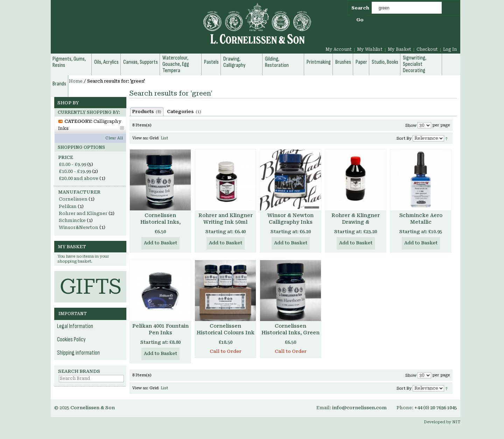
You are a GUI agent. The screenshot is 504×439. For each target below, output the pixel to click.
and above (79, 178)
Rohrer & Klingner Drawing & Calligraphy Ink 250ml (356, 222)
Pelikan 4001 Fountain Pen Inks (160, 329)
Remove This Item (122, 128)
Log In (450, 49)
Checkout (427, 49)
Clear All (114, 138)
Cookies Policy (71, 340)
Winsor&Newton (79, 227)
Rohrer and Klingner (83, 213)
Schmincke (72, 220)
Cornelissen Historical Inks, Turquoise (160, 222)
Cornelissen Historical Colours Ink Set (226, 333)
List (164, 138)
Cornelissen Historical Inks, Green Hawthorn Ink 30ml (290, 333)
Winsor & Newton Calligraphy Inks (290, 219)
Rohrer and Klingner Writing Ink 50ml (226, 219)
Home (76, 81)
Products (147, 112)
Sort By (404, 138)
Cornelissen (73, 199)
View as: (140, 138)
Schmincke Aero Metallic (421, 219)
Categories (184, 112)
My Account (339, 49)
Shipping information (78, 353)
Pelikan (68, 206)
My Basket (400, 49)
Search (360, 8)
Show (411, 126)
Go (360, 20)
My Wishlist (370, 49)
